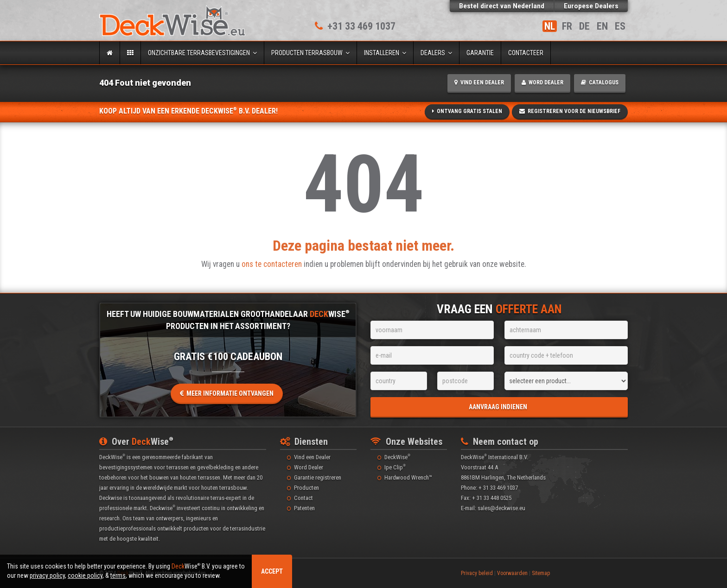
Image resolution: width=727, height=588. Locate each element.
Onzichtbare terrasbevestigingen (202, 53)
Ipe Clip (395, 467)
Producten (306, 488)
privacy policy (47, 575)
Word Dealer (542, 82)
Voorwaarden (512, 573)
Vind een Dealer (479, 82)
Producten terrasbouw (310, 53)
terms (118, 575)
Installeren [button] (385, 53)
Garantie (480, 53)
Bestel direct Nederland (502, 6)
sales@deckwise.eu (501, 508)
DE (584, 26)
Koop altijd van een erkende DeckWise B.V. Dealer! (188, 111)
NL (550, 26)
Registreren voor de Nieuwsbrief (570, 111)
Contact (303, 498)
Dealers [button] (436, 53)
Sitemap (541, 573)
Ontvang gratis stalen (467, 111)
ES (620, 26)
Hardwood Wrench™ (408, 477)
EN (602, 26)
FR (567, 26)
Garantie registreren (318, 477)
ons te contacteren (272, 264)
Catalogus (600, 82)
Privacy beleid (477, 573)
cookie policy (85, 575)
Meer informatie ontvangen (227, 393)
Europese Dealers (591, 6)
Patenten (304, 508)
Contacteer (526, 53)
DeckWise (397, 457)
